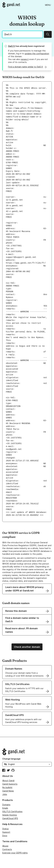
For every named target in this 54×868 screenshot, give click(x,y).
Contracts (7, 849)
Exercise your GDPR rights (15, 853)
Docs (5, 836)
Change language (11, 759)
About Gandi (8, 781)
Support (6, 832)
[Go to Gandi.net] (11, 5)
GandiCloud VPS (10, 818)
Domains (6, 805)
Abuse (5, 846)
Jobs (5, 794)
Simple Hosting (10, 815)
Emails (5, 808)
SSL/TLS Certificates (12, 811)
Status (5, 829)
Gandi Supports (10, 784)
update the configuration (37, 54)
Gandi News (8, 791)
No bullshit (7, 787)
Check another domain (27, 647)
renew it (25, 59)
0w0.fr (12, 46)
